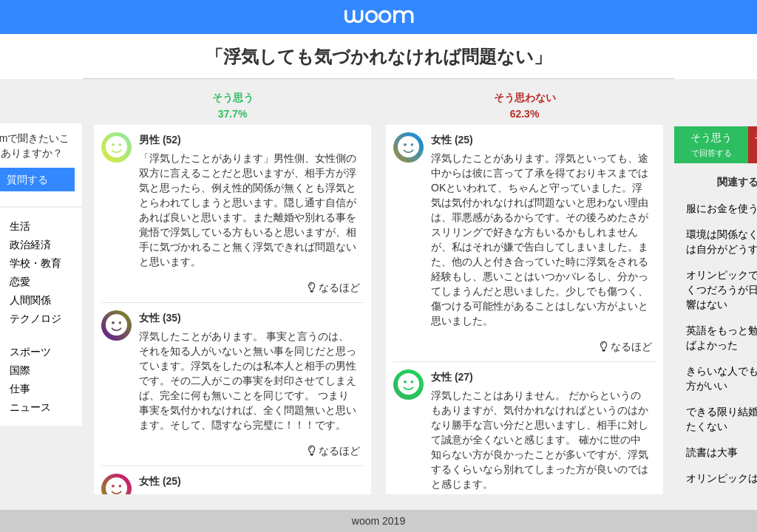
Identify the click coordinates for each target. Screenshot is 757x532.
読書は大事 (712, 452)
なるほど (334, 287)
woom (378, 15)
